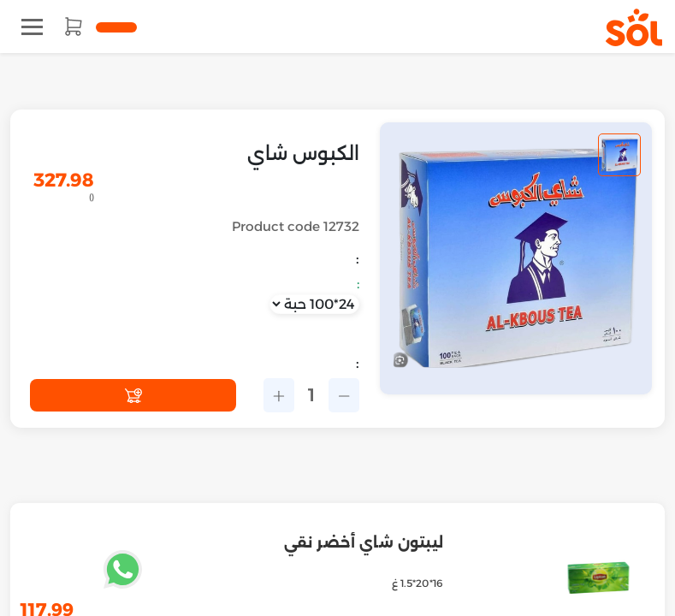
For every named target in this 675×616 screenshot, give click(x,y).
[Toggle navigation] (32, 27)
